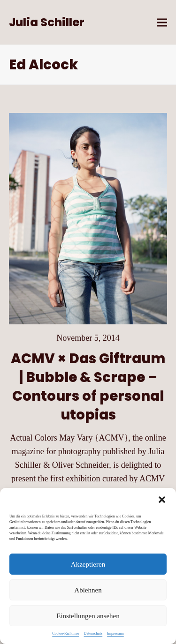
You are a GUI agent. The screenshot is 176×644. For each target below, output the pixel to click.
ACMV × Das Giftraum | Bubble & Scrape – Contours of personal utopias (88, 386)
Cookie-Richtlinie (65, 633)
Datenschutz (93, 633)
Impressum (115, 633)
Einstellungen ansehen (88, 616)
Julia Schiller (47, 22)
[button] (162, 500)
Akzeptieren (88, 564)
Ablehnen (88, 590)
